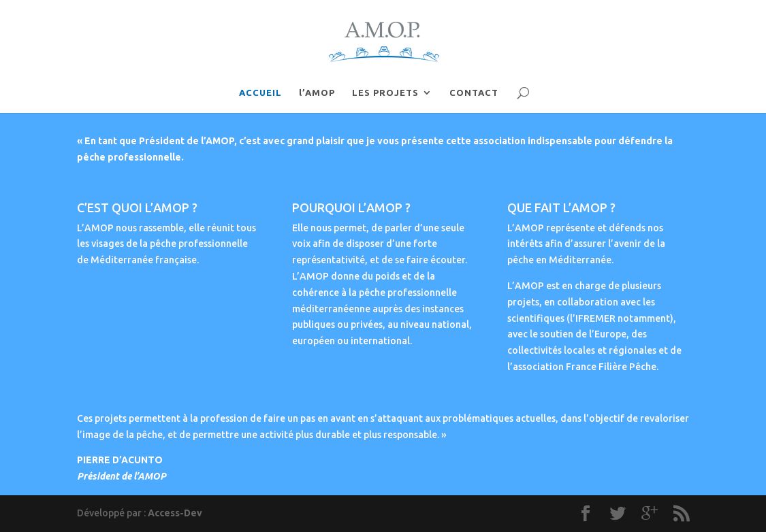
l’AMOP (317, 93)
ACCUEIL (260, 93)
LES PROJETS (385, 93)
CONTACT (474, 93)
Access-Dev (175, 513)
